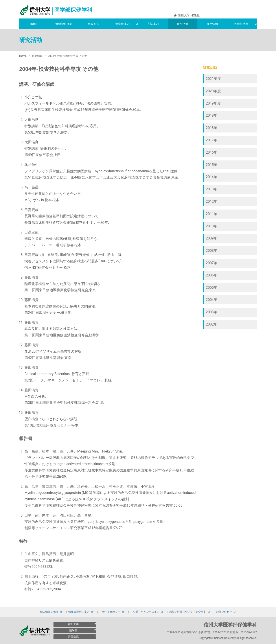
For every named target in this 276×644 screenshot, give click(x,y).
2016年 (212, 152)
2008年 (212, 251)
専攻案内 (94, 24)
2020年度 (213, 91)
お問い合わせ (224, 612)
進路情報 (212, 24)
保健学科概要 (64, 24)
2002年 (212, 324)
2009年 (212, 238)
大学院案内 (122, 24)
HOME (34, 24)
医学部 (73, 631)
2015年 (212, 165)
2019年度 (213, 103)
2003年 (212, 312)
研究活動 (183, 24)
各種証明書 (241, 24)
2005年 (212, 288)
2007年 (212, 263)
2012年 (212, 201)
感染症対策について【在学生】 (188, 612)
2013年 (212, 189)
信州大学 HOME (187, 16)
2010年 (212, 226)
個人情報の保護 (49, 612)
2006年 (212, 275)
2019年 (212, 115)
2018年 (212, 128)
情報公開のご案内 (79, 612)
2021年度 (213, 79)
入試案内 (153, 24)
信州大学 (73, 624)
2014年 (212, 177)
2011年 (212, 214)
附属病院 (73, 637)
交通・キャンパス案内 (146, 612)
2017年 (212, 140)
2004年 (212, 300)
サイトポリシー (111, 612)
